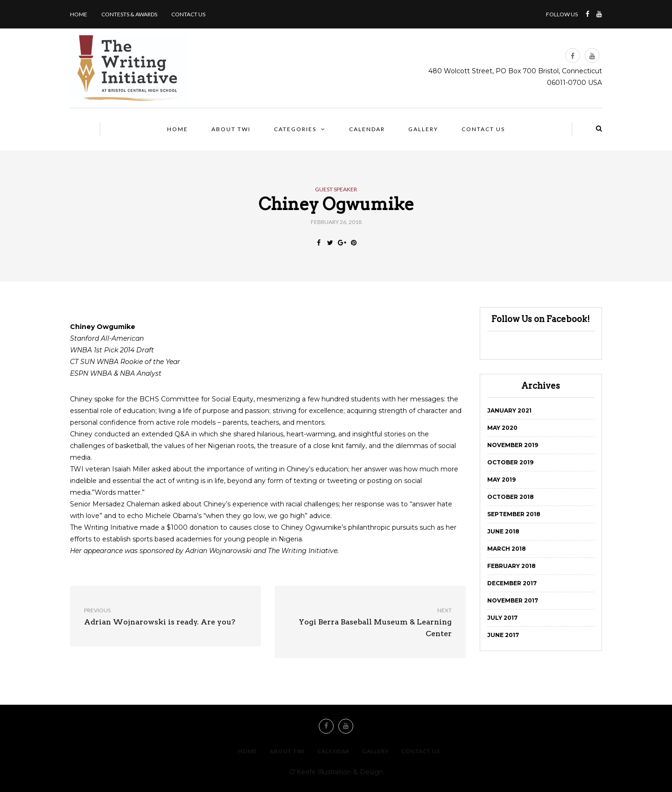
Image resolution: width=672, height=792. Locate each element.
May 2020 (502, 428)
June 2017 (503, 635)
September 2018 (514, 514)
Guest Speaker (336, 189)
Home (79, 14)
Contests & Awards (129, 14)
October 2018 (511, 497)
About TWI (231, 129)
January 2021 (509, 410)
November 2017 (513, 600)
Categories (295, 129)
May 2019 (501, 480)
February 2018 (511, 566)
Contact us (188, 14)
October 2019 (510, 462)
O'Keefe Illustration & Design (336, 772)
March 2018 (507, 549)
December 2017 (512, 583)
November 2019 (513, 445)
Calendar (367, 129)
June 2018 (503, 531)
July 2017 (502, 618)
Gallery (423, 129)
